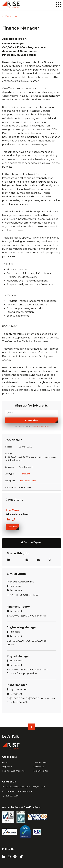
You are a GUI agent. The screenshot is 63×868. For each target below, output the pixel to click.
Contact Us (39, 767)
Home (5, 762)
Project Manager (18, 656)
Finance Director (18, 607)
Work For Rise (40, 762)
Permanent (24, 474)
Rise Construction (28, 481)
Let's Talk (10, 736)
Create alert (32, 420)
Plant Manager (17, 685)
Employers (7, 767)
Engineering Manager (22, 627)
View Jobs (12, 527)
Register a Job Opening (13, 771)
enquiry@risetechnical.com (19, 791)
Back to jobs (12, 16)
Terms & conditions (40, 427)
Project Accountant (20, 582)
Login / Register (41, 771)
